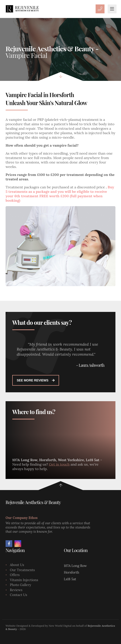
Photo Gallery (20, 585)
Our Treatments (22, 570)
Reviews (16, 590)
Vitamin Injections (24, 580)
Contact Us (18, 595)
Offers (15, 575)
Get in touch (59, 464)
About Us (17, 565)
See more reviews (36, 380)
